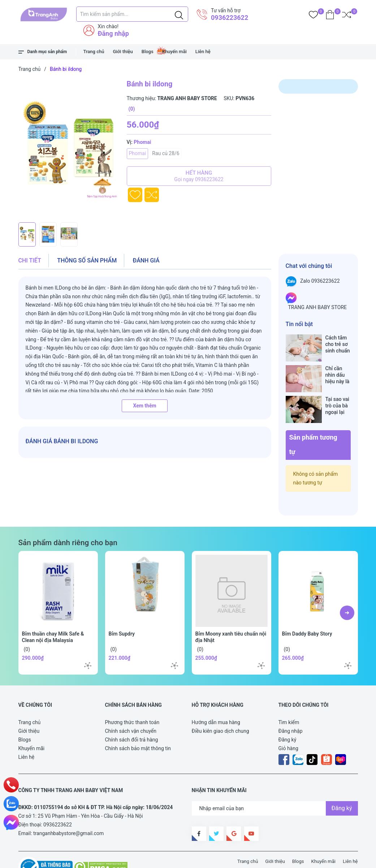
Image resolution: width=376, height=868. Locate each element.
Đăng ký (288, 717)
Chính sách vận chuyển (131, 708)
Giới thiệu (123, 52)
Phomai (138, 153)
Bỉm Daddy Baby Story (307, 611)
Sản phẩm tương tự (313, 422)
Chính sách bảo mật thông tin (138, 726)
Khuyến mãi (174, 52)
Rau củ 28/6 (166, 153)
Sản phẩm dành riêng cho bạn (68, 520)
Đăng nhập (113, 33)
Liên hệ (203, 52)
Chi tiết (30, 260)
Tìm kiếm (289, 700)
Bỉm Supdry (122, 611)
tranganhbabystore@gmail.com (68, 811)
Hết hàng (199, 176)
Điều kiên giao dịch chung (221, 708)
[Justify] (179, 14)
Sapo (152, 858)
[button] (347, 590)
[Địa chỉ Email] (275, 786)
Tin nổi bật (299, 324)
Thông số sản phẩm (87, 260)
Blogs (148, 52)
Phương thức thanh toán (132, 700)
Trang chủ (94, 52)
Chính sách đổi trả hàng (132, 717)
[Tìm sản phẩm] (132, 14)
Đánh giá (146, 260)
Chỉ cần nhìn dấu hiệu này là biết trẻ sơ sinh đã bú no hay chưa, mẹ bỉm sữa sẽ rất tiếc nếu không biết (338, 367)
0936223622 (230, 18)
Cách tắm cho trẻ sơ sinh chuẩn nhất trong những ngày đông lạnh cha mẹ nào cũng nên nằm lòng (338, 344)
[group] (69, 149)
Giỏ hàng (288, 726)
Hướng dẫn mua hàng (216, 700)
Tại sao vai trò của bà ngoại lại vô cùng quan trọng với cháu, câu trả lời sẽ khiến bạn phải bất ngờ (338, 391)
